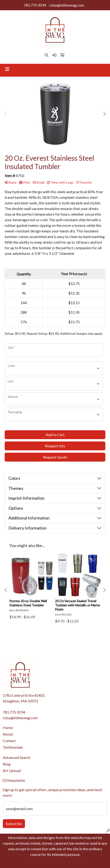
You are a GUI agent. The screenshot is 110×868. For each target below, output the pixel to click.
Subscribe (14, 824)
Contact (9, 741)
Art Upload (12, 770)
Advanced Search (17, 757)
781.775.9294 (35, 5)
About (8, 734)
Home (8, 727)
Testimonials (13, 747)
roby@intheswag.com (67, 5)
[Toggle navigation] (7, 69)
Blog (7, 764)
